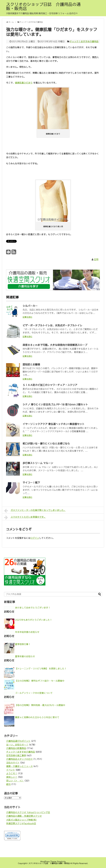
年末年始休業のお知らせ (27, 632)
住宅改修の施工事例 (16, 755)
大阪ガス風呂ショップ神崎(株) (21, 820)
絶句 (8, 784)
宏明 (96, 259)
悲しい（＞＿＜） (15, 781)
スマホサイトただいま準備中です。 (25, 517)
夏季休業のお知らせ (25, 656)
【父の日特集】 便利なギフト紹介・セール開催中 (40, 681)
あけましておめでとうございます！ (33, 608)
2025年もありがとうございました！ (34, 620)
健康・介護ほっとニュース (19, 766)
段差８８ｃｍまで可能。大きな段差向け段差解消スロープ (55, 345)
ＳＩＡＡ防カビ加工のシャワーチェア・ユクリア (50, 385)
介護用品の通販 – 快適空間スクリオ (24, 816)
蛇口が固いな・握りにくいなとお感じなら (46, 444)
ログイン (35, 538)
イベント (11, 770)
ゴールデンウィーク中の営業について (34, 693)
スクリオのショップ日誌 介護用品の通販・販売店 (43, 6)
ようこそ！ (12, 773)
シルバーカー (30, 306)
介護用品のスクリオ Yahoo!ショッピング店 (28, 812)
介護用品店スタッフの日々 (19, 759)
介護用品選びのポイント (18, 741)
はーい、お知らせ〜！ (17, 745)
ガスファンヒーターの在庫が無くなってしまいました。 (35, 511)
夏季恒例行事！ (23, 644)
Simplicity (61, 862)
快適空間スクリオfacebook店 (21, 823)
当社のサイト (13, 763)
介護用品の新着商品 (16, 748)
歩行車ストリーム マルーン (38, 463)
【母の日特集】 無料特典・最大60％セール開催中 (40, 705)
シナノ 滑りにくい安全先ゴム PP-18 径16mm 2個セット (55, 405)
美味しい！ (12, 777)
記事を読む (27, 317)
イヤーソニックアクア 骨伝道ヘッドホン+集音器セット (54, 424)
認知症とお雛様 (31, 365)
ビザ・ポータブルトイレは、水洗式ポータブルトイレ (52, 325)
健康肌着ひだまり (24, 83)
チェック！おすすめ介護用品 (84, 41)
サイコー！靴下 (31, 483)
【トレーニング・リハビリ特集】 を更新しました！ (41, 669)
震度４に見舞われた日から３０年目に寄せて (37, 717)
